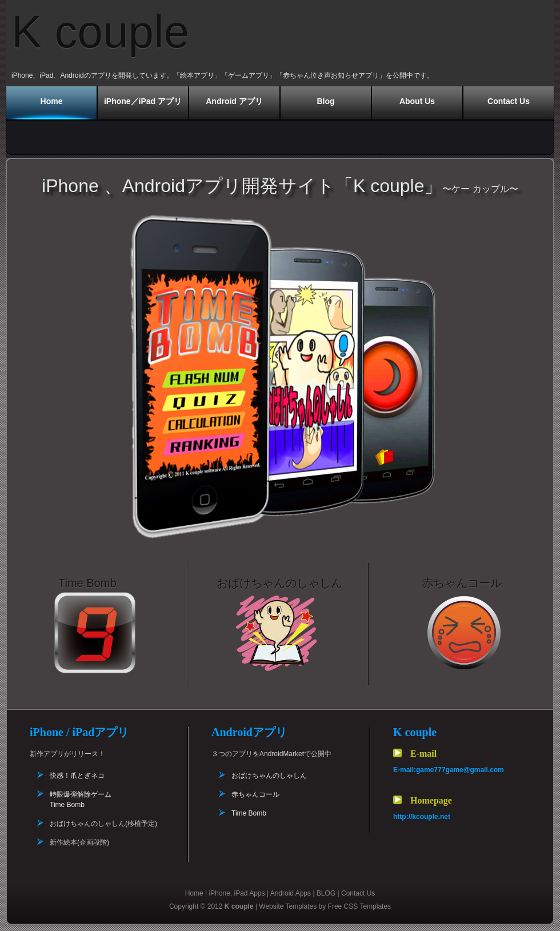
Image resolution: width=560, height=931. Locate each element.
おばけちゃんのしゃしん (269, 776)
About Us (417, 101)
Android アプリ (234, 101)
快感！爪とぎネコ (77, 776)
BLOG (326, 893)
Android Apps (291, 893)
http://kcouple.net (422, 817)
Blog (325, 101)
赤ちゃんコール (255, 794)
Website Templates (288, 906)
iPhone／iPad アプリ (143, 101)
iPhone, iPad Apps (237, 893)
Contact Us (509, 101)
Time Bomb (249, 813)
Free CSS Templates (360, 906)
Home (52, 101)
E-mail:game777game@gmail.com (449, 770)
